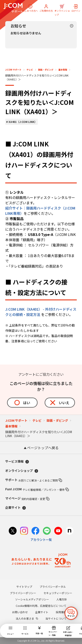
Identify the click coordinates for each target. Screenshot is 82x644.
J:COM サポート (13, 70)
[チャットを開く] (71, 613)
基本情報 (63, 70)
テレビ (30, 70)
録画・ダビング (46, 70)
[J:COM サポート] (13, 8)
